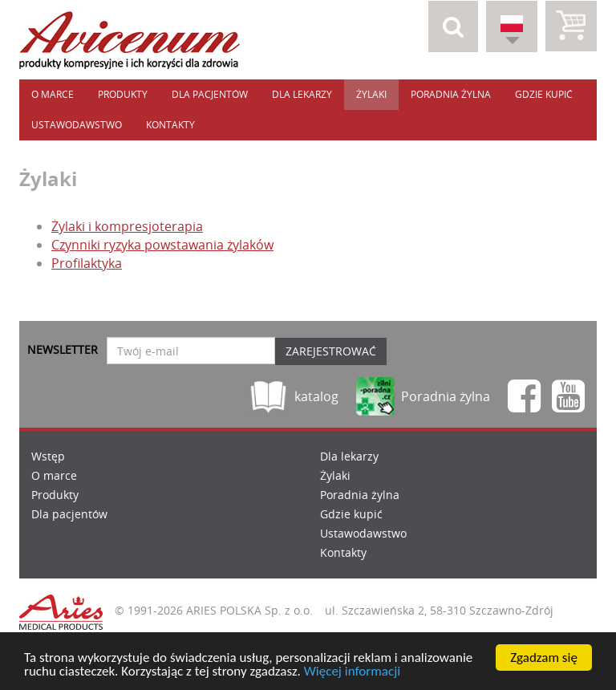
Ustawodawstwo (77, 125)
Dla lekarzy (302, 94)
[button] (453, 26)
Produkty (123, 94)
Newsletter (63, 349)
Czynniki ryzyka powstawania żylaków (162, 245)
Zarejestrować (331, 351)
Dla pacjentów (210, 94)
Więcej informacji (352, 672)
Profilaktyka (87, 263)
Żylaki (371, 94)
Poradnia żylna (451, 94)
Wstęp (48, 456)
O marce (53, 94)
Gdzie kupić (544, 94)
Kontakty (170, 125)
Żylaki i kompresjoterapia (127, 226)
